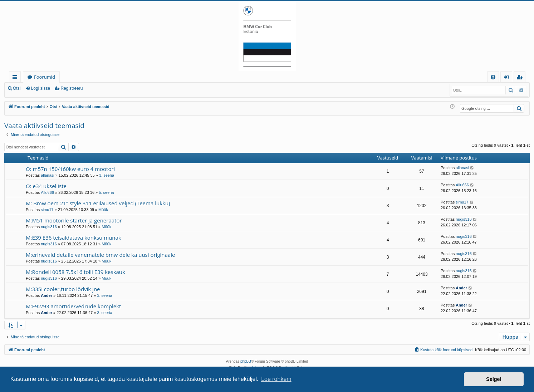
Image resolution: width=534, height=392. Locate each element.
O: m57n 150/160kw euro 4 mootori (70, 169)
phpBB (246, 361)
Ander (46, 295)
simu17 (47, 210)
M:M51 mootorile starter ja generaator (74, 220)
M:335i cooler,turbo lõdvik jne (63, 289)
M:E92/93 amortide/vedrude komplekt (73, 306)
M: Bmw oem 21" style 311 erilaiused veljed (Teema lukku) (98, 203)
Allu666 (47, 192)
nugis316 (49, 227)
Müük (103, 210)
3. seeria (107, 175)
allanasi (47, 175)
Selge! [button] (494, 379)
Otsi (17, 88)
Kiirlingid (16, 78)
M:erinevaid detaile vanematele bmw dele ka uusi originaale (100, 255)
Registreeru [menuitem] (521, 78)
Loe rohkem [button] (276, 379)
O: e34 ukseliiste (46, 186)
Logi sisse (41, 88)
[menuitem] (493, 77)
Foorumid (45, 77)
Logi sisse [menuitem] (508, 78)
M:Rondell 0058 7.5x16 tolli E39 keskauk (75, 272)
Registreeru (72, 88)
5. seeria (106, 192)
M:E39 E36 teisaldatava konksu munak (74, 237)
